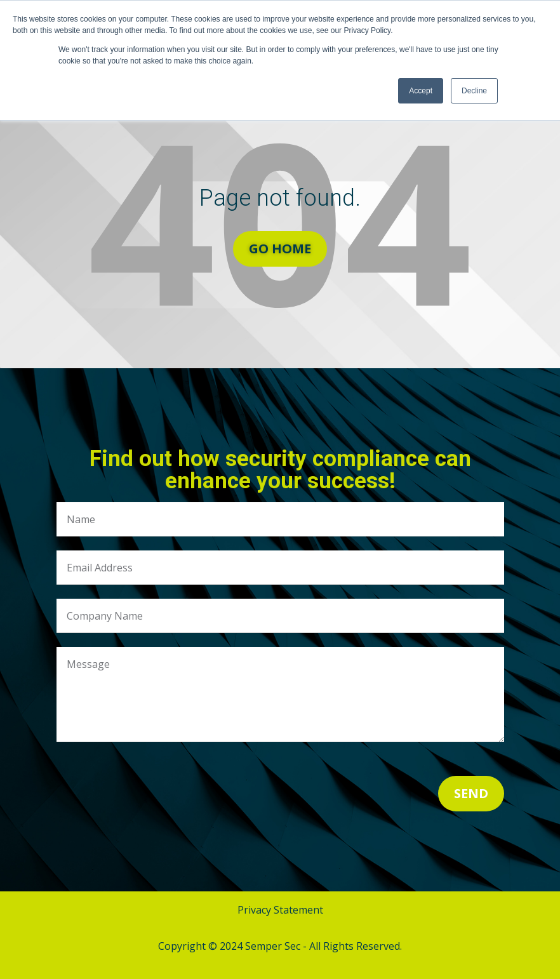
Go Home (280, 249)
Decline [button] (474, 91)
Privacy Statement (280, 910)
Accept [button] (421, 91)
